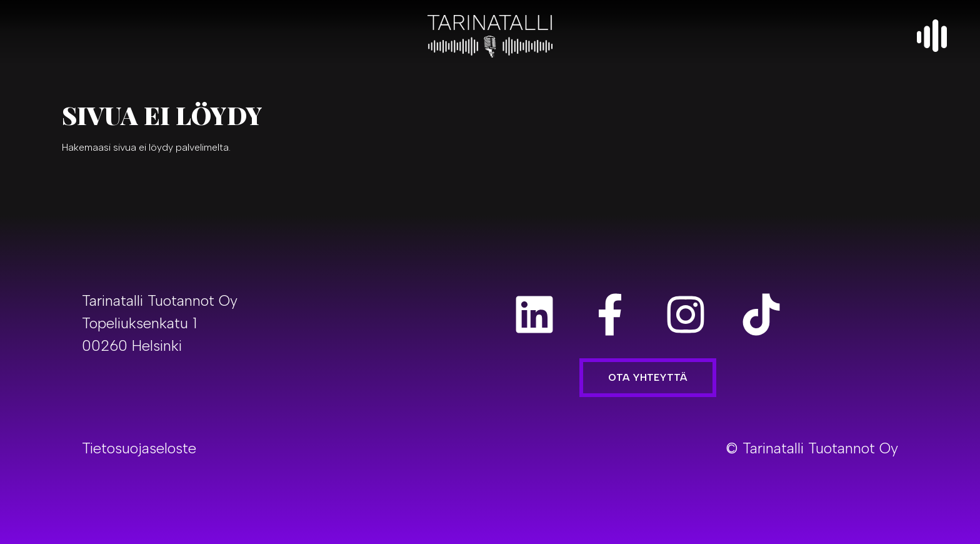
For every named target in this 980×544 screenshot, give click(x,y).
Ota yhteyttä (648, 377)
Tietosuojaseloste (139, 448)
